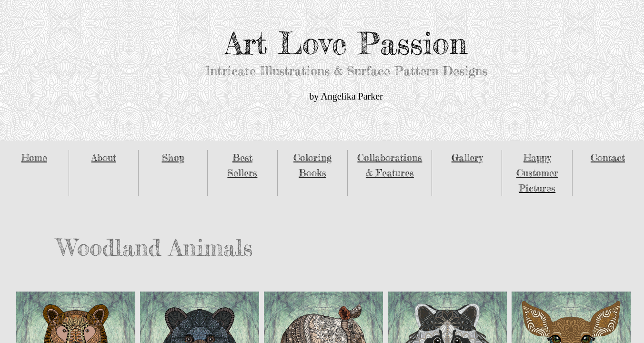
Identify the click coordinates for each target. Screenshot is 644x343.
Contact (608, 157)
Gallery (467, 157)
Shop (173, 157)
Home (34, 157)
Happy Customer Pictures (537, 173)
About (104, 157)
